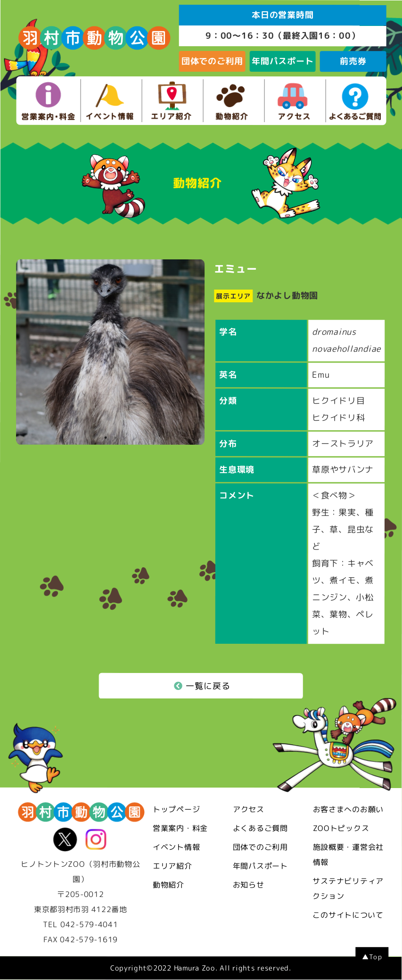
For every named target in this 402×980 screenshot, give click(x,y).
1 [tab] (106, 440)
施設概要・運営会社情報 (349, 855)
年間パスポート (283, 61)
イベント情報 (176, 847)
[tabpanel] (110, 353)
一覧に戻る (202, 686)
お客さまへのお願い (348, 809)
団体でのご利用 (212, 61)
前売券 (353, 61)
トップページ (176, 809)
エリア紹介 (172, 866)
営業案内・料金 (180, 828)
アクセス (249, 809)
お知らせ (249, 885)
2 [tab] (115, 440)
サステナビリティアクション (348, 889)
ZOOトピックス (341, 828)
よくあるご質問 (260, 828)
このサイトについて (348, 915)
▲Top (372, 957)
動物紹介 (168, 885)
